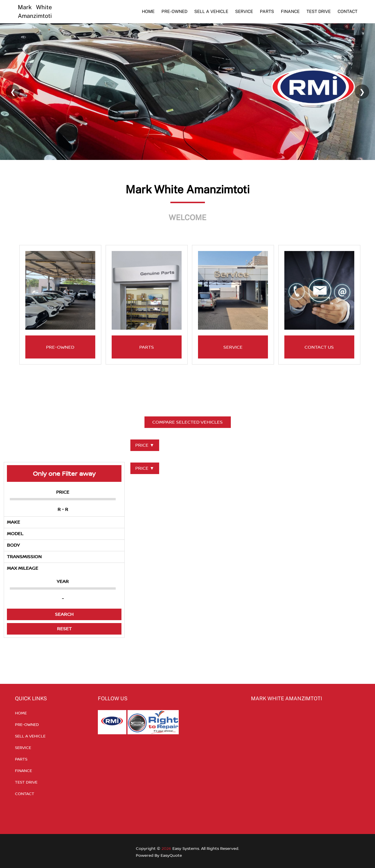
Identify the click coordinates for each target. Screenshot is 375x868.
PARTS (267, 11)
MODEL (15, 533)
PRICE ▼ (145, 445)
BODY (13, 545)
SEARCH (64, 614)
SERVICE (244, 11)
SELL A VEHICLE (211, 11)
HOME (148, 11)
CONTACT (348, 11)
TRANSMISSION (24, 556)
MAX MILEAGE (23, 568)
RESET (64, 629)
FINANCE (290, 11)
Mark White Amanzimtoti (35, 12)
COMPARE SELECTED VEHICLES (187, 422)
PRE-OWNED (174, 11)
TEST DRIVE (319, 11)
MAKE (14, 522)
